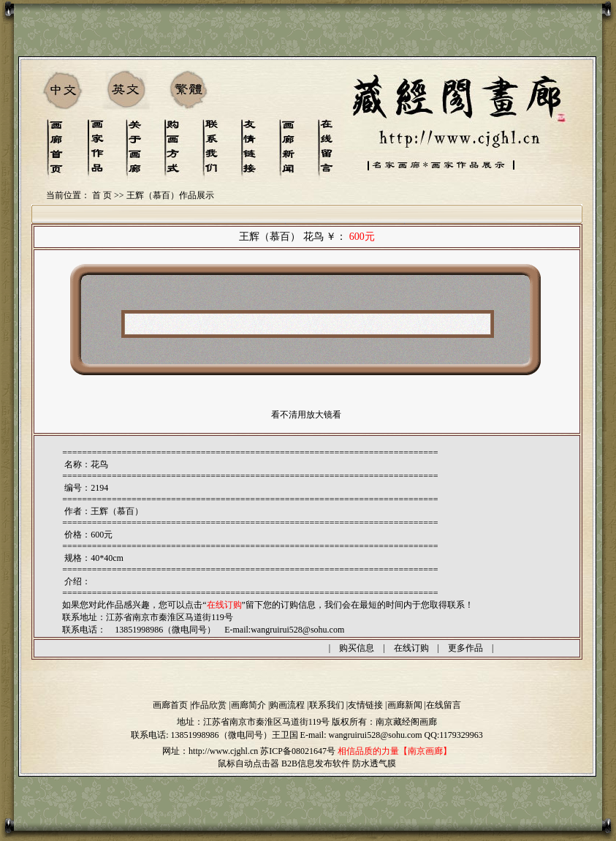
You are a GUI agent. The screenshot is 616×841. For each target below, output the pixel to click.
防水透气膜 (374, 763)
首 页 (102, 195)
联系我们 (327, 705)
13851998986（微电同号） (221, 735)
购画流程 (287, 705)
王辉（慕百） (117, 511)
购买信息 (357, 648)
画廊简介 (248, 705)
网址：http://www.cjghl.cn (210, 751)
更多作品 (465, 648)
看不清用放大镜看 (306, 415)
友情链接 (365, 705)
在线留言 (444, 705)
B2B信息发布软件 (316, 763)
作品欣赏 (209, 705)
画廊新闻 (405, 705)
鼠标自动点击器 (248, 763)
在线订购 (411, 648)
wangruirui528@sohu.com (297, 630)
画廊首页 (170, 705)
